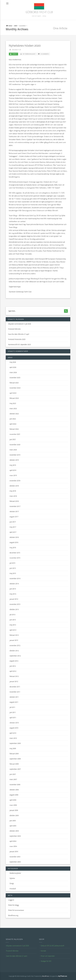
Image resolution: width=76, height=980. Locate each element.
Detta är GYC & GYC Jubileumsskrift (53, 946)
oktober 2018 (14, 486)
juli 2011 (12, 707)
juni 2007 (13, 774)
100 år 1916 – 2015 (39, 16)
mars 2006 (13, 805)
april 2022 (13, 424)
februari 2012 (14, 676)
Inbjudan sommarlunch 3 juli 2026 (20, 324)
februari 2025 (14, 383)
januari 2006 (14, 810)
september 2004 (15, 836)
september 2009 (15, 743)
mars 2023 (13, 408)
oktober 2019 (14, 460)
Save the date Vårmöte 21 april (19, 334)
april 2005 (13, 826)
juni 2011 (13, 712)
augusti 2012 (14, 661)
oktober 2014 (14, 584)
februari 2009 (14, 754)
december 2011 (15, 687)
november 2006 (15, 785)
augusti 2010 (14, 728)
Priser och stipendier (48, 956)
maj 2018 (13, 491)
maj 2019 (13, 465)
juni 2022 (13, 419)
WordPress (46, 976)
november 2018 (15, 481)
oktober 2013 (14, 609)
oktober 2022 (14, 414)
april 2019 (13, 470)
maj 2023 (13, 403)
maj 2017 (13, 527)
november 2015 (15, 558)
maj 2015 (13, 573)
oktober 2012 (14, 651)
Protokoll (13, 889)
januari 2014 (14, 599)
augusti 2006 (14, 795)
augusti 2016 (14, 542)
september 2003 (15, 862)
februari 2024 (14, 398)
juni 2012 (13, 666)
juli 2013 (12, 615)
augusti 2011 (14, 702)
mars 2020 (13, 450)
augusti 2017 (14, 517)
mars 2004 (13, 846)
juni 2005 (13, 821)
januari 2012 (14, 681)
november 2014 (15, 578)
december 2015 (15, 553)
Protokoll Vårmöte (14, 329)
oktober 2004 (14, 831)
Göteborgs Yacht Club (39, 12)
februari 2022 (14, 429)
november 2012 (15, 645)
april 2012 (13, 671)
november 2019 (15, 455)
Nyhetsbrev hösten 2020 (25, 46)
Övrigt (15, 54)
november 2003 (15, 857)
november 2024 (15, 388)
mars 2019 (13, 475)
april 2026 (13, 367)
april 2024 (13, 393)
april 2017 (13, 532)
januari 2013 (14, 640)
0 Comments (43, 54)
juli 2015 (12, 563)
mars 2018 (13, 496)
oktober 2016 (14, 537)
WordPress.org (13, 915)
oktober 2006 (14, 790)
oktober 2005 (14, 815)
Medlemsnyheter (15, 873)
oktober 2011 (14, 697)
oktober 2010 (14, 723)
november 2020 (15, 445)
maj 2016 (13, 548)
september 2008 (15, 759)
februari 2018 (14, 501)
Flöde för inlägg (13, 905)
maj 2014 (13, 594)
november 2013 (15, 604)
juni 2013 (13, 620)
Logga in (11, 900)
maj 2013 (13, 625)
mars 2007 (13, 779)
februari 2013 (14, 635)
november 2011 (15, 692)
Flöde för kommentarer (16, 910)
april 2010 (13, 733)
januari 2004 (14, 851)
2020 (16, 26)
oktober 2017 (14, 511)
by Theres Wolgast (28, 54)
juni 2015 (13, 568)
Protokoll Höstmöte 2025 (17, 339)
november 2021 (15, 434)
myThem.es (62, 976)
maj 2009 (13, 748)
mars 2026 (13, 372)
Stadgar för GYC (46, 961)
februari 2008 (14, 764)
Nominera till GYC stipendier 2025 (19, 344)
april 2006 (13, 800)
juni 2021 (13, 439)
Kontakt (43, 951)
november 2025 (15, 378)
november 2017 (15, 506)
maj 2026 (13, 362)
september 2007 (15, 769)
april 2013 (13, 630)
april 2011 (13, 718)
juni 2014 (13, 589)
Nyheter (12, 878)
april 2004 (13, 841)
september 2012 (15, 656)
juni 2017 (13, 522)
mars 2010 (13, 738)
